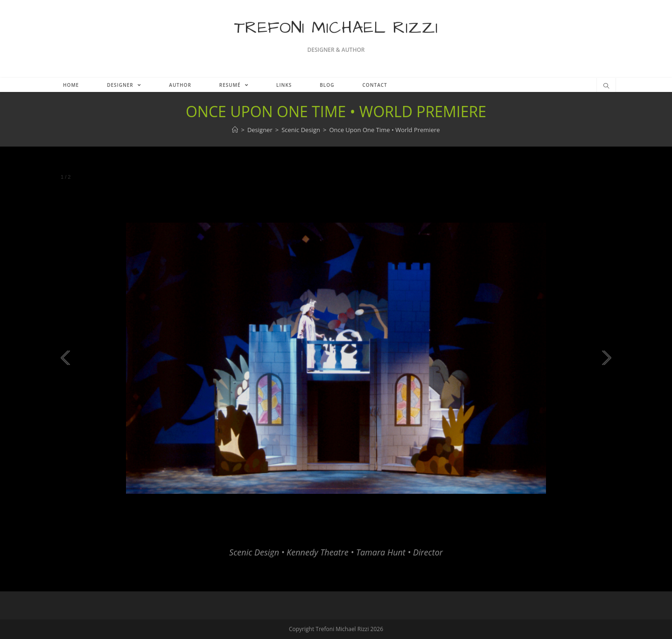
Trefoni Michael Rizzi (336, 28)
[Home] (235, 130)
